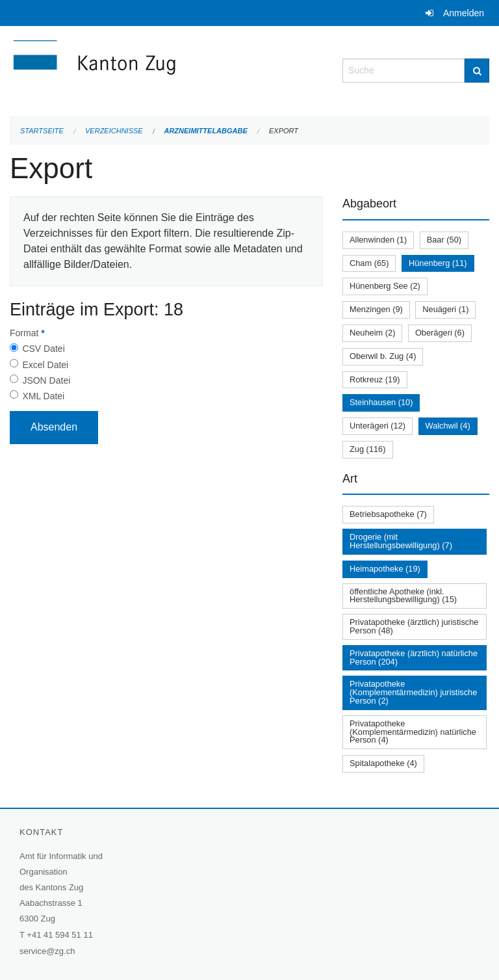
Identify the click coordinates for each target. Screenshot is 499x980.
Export (284, 131)
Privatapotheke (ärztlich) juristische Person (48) (414, 626)
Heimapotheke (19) (385, 569)
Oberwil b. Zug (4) (383, 356)
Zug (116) (367, 449)
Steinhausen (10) (381, 402)
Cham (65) (369, 263)
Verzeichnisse (114, 131)
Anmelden (464, 13)
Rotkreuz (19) (375, 379)
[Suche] (477, 71)
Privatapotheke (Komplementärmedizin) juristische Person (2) (413, 692)
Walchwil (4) (448, 426)
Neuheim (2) (372, 333)
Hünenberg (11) (438, 263)
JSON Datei (46, 380)
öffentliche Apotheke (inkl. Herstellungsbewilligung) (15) (403, 596)
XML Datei (43, 396)
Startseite (42, 131)
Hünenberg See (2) (385, 286)
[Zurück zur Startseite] (166, 69)
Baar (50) (444, 240)
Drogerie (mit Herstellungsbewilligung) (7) (401, 541)
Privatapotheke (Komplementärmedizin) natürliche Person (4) (413, 732)
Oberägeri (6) (440, 333)
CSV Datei (43, 349)
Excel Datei (45, 365)
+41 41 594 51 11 (60, 935)
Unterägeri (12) (377, 426)
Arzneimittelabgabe (205, 131)
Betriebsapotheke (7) (388, 514)
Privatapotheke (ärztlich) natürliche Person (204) (414, 657)
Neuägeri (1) (445, 309)
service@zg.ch (47, 951)
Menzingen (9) (376, 309)
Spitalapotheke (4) (383, 763)
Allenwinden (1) (378, 240)
